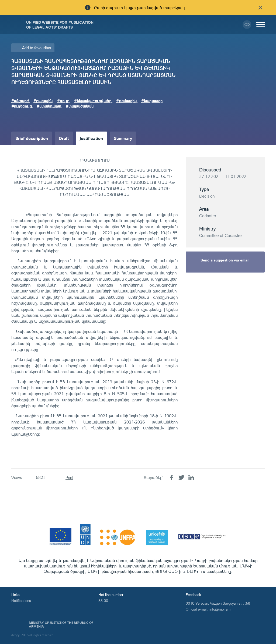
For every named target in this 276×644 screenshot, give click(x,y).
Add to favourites (37, 48)
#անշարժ (20, 101)
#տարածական (80, 106)
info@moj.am (220, 609)
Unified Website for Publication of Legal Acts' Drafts (60, 25)
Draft (64, 138)
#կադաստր (152, 101)
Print (69, 478)
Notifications (21, 600)
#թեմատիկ (126, 101)
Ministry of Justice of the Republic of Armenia (61, 625)
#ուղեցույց (22, 106)
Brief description (32, 138)
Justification (91, 138)
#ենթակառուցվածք (93, 101)
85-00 (103, 600)
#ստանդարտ (49, 106)
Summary (123, 138)
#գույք (63, 101)
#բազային (43, 101)
